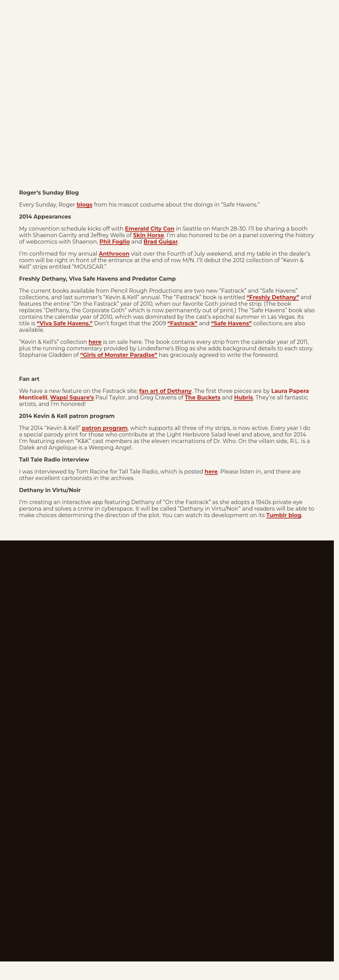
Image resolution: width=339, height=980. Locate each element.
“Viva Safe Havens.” (65, 323)
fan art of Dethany (165, 391)
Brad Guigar (161, 242)
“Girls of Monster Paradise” (119, 355)
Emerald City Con (150, 229)
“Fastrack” (183, 323)
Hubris (243, 398)
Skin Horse (149, 235)
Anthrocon (114, 254)
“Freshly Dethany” (273, 297)
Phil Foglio (115, 242)
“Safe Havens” (231, 323)
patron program (105, 428)
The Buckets (203, 398)
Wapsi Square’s (72, 398)
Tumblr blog (284, 515)
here (95, 342)
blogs (84, 205)
